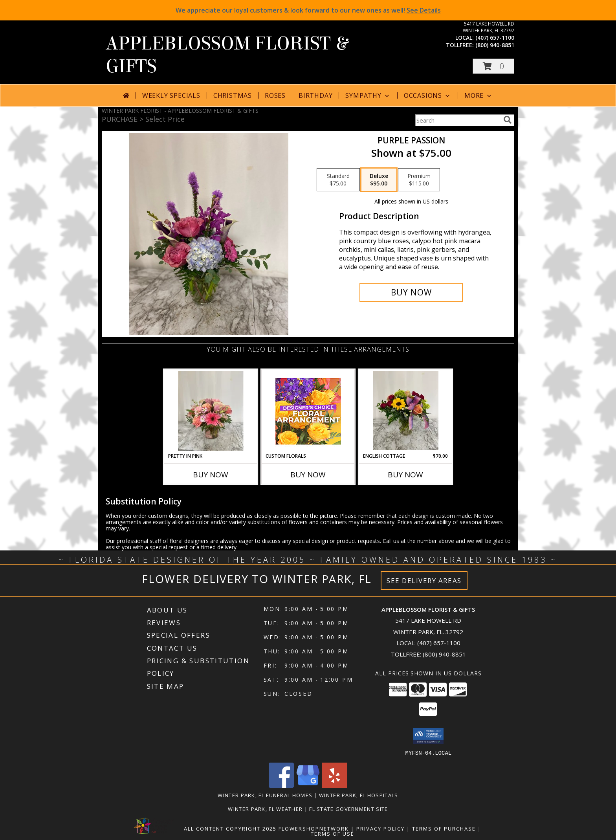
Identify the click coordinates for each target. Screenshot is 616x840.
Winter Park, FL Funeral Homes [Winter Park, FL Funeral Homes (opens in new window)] (265, 795)
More (479, 95)
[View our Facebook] (281, 785)
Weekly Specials (171, 95)
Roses (275, 95)
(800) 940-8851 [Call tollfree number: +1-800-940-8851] (495, 45)
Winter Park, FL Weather (265, 809)
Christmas (233, 95)
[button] (493, 66)
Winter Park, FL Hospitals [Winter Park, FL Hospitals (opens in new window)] (359, 795)
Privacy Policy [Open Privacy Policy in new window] (380, 828)
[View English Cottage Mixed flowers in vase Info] (406, 411)
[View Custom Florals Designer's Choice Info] (308, 411)
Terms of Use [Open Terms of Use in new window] (333, 833)
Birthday (315, 95)
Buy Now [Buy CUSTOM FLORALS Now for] (308, 475)
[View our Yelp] (335, 785)
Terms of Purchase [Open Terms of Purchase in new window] (444, 828)
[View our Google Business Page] (308, 785)
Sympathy (368, 95)
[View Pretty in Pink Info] (211, 411)
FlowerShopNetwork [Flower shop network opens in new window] (314, 828)
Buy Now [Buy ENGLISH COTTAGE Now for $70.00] (405, 475)
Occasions (428, 95)
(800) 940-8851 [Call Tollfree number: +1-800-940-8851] (444, 654)
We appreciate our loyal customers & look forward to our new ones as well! (308, 10)
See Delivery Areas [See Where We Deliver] (424, 580)
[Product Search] (458, 120)
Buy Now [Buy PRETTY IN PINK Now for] (211, 475)
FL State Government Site (348, 809)
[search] (508, 120)
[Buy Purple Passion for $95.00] (411, 292)
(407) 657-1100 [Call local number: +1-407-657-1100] (495, 38)
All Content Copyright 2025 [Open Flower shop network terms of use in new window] (230, 828)
